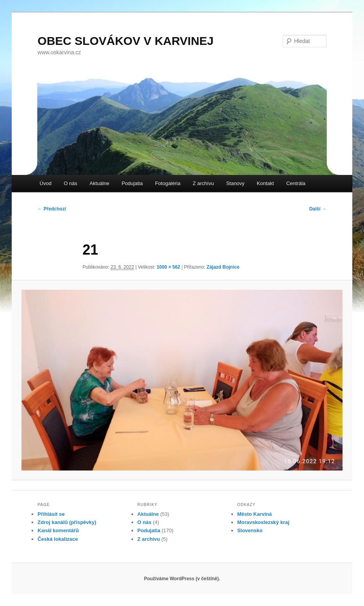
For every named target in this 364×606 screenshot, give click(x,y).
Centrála (296, 183)
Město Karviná (255, 514)
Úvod (46, 183)
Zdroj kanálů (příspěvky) (67, 522)
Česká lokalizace (58, 539)
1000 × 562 (168, 267)
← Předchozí (52, 209)
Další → (318, 209)
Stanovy (235, 183)
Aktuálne (100, 183)
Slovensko (250, 530)
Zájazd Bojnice (223, 267)
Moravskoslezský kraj (263, 522)
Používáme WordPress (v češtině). (182, 579)
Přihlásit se (51, 514)
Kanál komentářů (58, 530)
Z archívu (203, 183)
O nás (70, 183)
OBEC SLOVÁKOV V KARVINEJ (125, 41)
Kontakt (265, 183)
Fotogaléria (168, 183)
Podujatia (132, 183)
